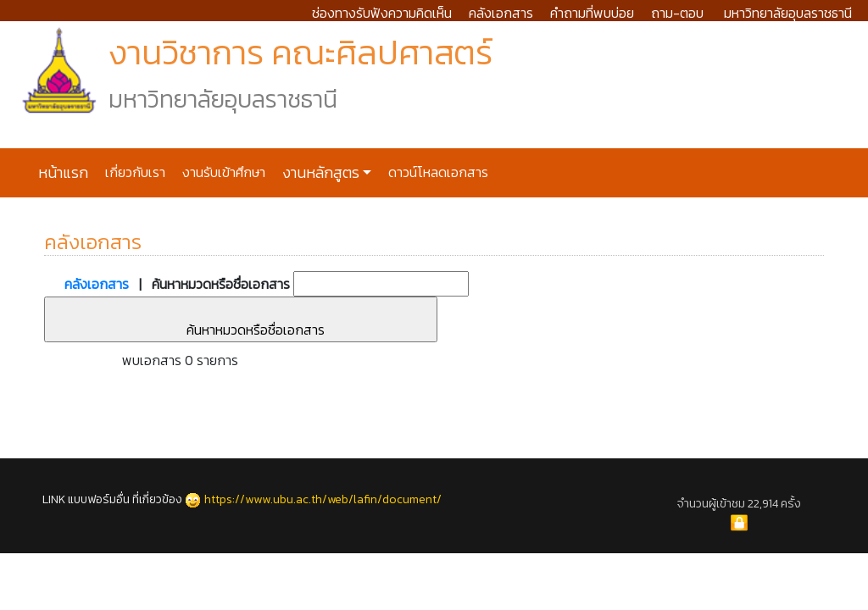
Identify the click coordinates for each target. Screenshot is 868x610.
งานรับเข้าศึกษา (222, 172)
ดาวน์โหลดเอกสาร (437, 172)
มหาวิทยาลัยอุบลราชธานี (788, 13)
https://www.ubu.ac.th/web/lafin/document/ (323, 499)
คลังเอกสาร (501, 13)
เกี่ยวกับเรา (134, 172)
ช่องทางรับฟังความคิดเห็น (382, 13)
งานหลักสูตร (319, 173)
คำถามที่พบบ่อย (592, 13)
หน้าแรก (63, 173)
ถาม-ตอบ (677, 13)
